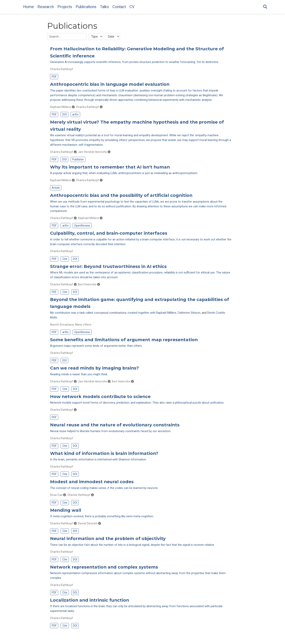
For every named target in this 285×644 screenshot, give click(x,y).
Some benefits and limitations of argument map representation (124, 340)
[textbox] (67, 37)
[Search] (265, 7)
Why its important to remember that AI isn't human (110, 167)
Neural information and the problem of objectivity (108, 538)
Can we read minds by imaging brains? (95, 368)
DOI (65, 114)
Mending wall (66, 510)
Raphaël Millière (166, 313)
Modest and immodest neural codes (92, 482)
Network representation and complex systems (104, 567)
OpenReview (82, 226)
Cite (65, 259)
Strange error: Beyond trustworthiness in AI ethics (108, 266)
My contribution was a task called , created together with (103, 313)
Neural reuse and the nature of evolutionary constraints (115, 425)
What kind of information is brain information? (104, 453)
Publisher (78, 159)
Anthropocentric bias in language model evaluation (110, 84)
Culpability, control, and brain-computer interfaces (109, 233)
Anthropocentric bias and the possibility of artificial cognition (121, 195)
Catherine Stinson (189, 313)
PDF (54, 77)
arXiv (75, 114)
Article (56, 188)
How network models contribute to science (100, 396)
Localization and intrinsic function (90, 600)
